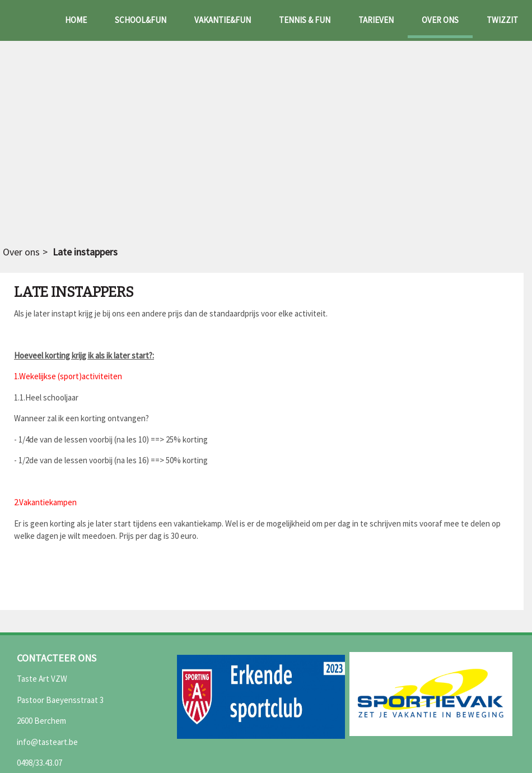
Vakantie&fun (223, 20)
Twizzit (502, 20)
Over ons (440, 20)
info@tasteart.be (47, 742)
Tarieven (376, 20)
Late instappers (85, 252)
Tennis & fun (305, 20)
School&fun (141, 20)
